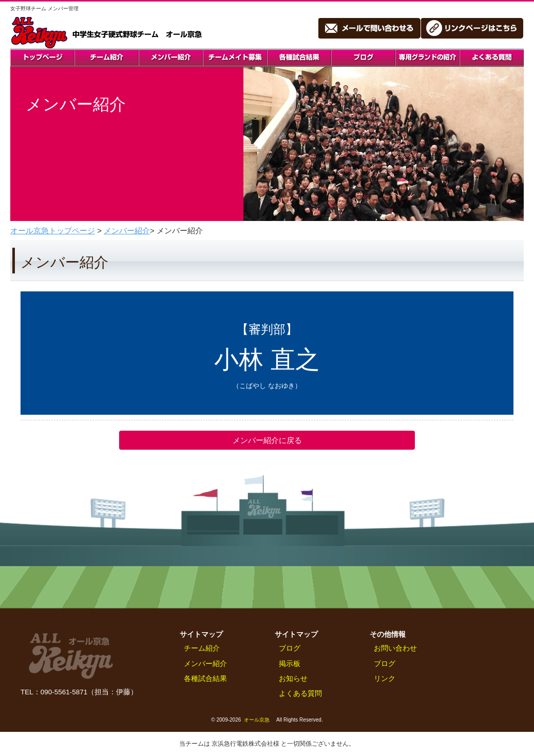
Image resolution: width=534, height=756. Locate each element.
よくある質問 (300, 694)
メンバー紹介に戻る (267, 440)
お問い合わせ (395, 648)
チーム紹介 (202, 648)
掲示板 (290, 664)
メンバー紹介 (127, 231)
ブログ (290, 648)
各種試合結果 (205, 679)
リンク (385, 679)
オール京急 (257, 720)
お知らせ (293, 679)
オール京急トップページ (53, 231)
